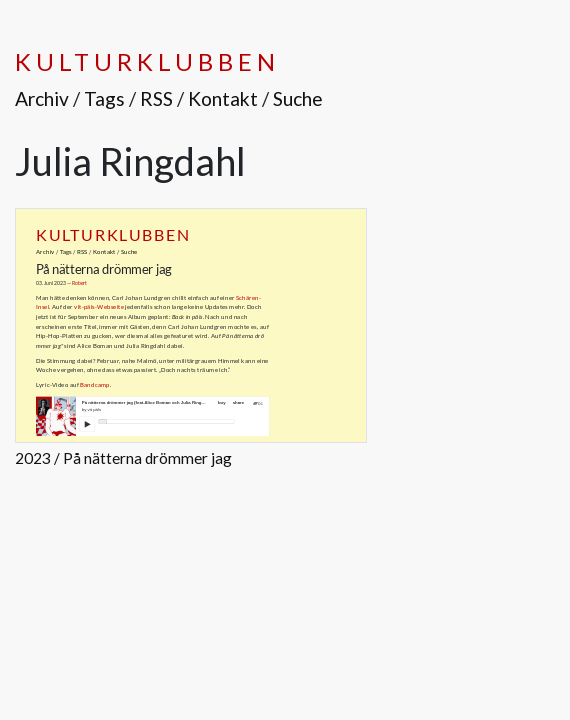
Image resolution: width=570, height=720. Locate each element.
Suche (298, 98)
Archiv (42, 98)
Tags (104, 98)
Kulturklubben (147, 61)
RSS (156, 98)
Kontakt (223, 98)
